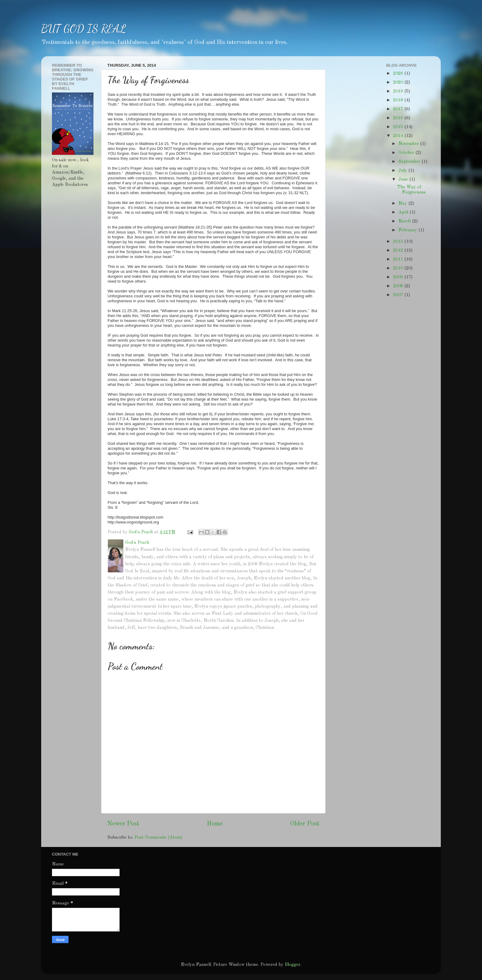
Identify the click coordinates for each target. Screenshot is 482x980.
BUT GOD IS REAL (84, 29)
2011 (399, 259)
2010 (399, 268)
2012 (399, 250)
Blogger (292, 965)
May (403, 203)
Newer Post (123, 824)
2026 (399, 73)
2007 (399, 295)
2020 (399, 82)
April (404, 212)
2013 (399, 241)
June (404, 179)
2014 (399, 136)
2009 (399, 277)
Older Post (305, 824)
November (409, 144)
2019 (399, 91)
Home (215, 824)
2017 (399, 109)
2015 (399, 127)
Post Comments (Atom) (158, 837)
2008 (399, 286)
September (410, 162)
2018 (399, 100)
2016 (399, 118)
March (405, 221)
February (408, 230)
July (403, 171)
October (407, 153)
